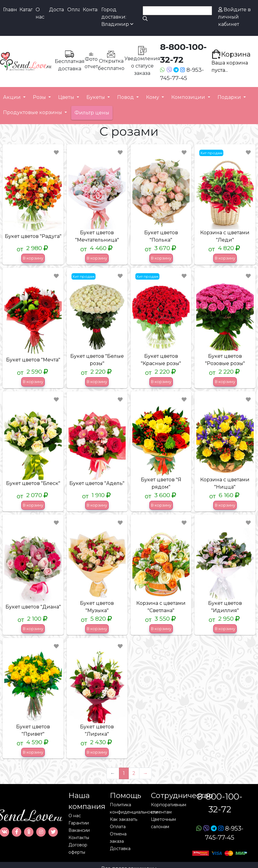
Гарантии (79, 823)
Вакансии (79, 830)
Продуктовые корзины (33, 112)
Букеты (96, 97)
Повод (126, 97)
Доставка (57, 10)
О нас (40, 13)
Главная (10, 10)
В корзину (33, 258)
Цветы (67, 97)
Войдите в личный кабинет (234, 17)
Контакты (90, 10)
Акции (12, 97)
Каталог (26, 10)
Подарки (230, 97)
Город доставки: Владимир (117, 17)
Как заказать (124, 819)
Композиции (189, 97)
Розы (40, 97)
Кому (153, 97)
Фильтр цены (92, 113)
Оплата (73, 10)
